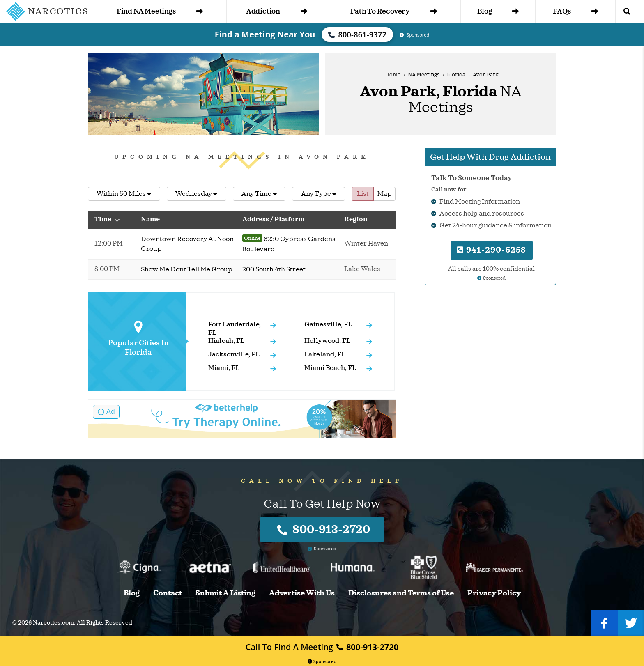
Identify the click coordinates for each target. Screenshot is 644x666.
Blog (498, 11)
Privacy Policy (494, 593)
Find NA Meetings (160, 11)
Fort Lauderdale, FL (235, 328)
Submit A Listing (225, 593)
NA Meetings (424, 75)
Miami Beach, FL (330, 368)
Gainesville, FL (328, 324)
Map (385, 194)
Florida (456, 75)
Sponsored (322, 661)
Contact (168, 593)
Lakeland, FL (325, 354)
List (363, 194)
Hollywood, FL (327, 341)
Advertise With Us (302, 593)
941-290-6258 (491, 250)
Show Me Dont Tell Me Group (187, 269)
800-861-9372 (357, 34)
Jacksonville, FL (234, 354)
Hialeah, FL (226, 341)
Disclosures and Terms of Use (401, 593)
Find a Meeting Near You (265, 34)
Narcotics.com (53, 623)
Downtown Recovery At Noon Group (187, 244)
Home (393, 75)
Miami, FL (224, 368)
